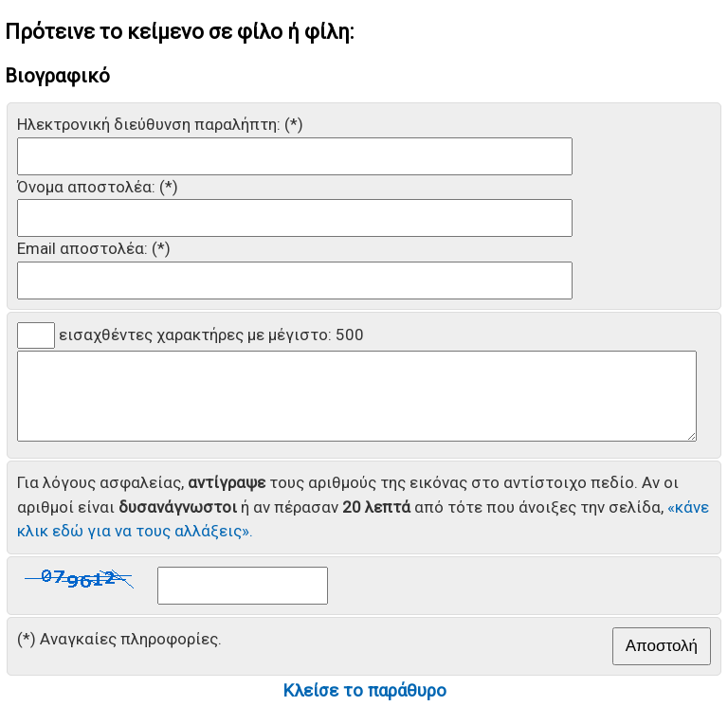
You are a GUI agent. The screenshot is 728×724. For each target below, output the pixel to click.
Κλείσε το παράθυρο (364, 708)
